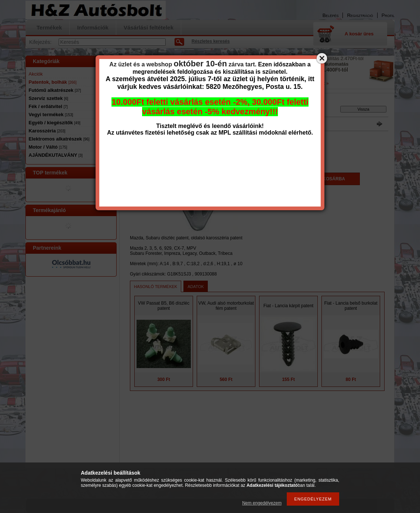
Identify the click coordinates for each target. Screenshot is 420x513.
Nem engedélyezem (262, 503)
